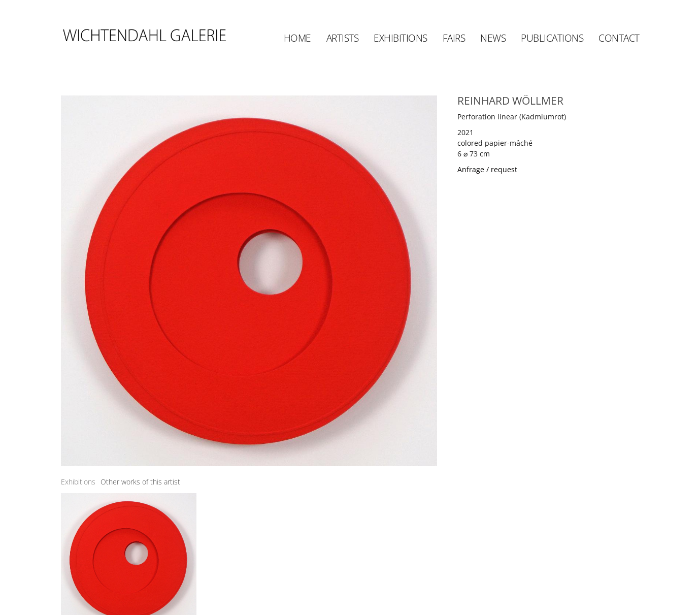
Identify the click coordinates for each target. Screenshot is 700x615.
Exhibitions (401, 38)
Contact (619, 38)
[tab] (78, 482)
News (493, 38)
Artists (343, 38)
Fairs (454, 38)
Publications (552, 38)
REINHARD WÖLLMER (510, 101)
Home (297, 38)
